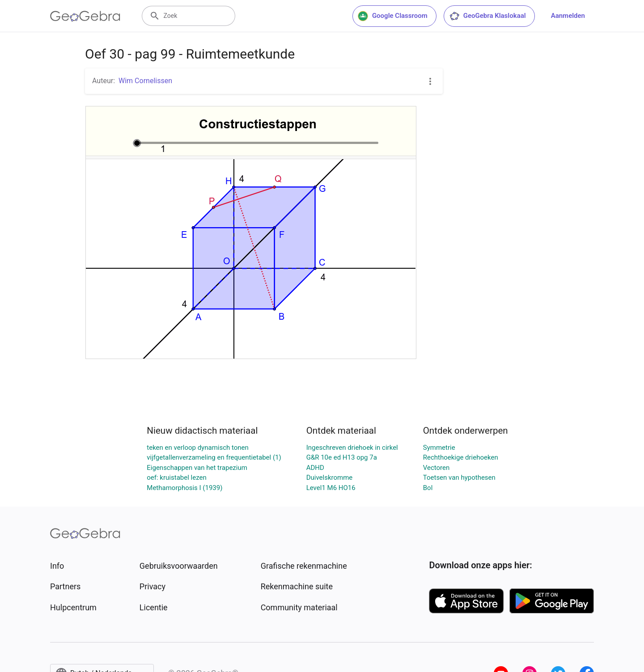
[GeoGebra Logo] (85, 16)
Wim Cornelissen (145, 81)
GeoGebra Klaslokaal (487, 16)
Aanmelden (568, 16)
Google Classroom (393, 16)
